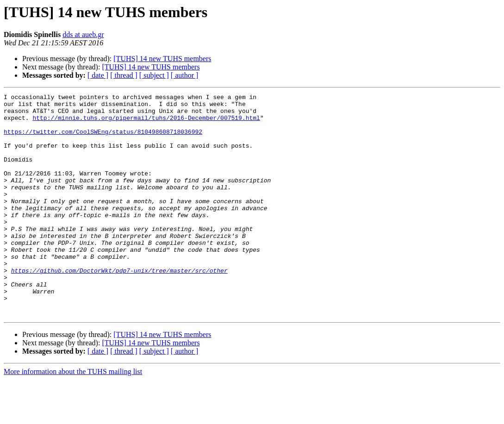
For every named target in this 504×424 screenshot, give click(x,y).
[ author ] (185, 75)
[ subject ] (154, 75)
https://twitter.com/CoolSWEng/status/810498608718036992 (103, 140)
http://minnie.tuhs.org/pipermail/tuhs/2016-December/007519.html (146, 123)
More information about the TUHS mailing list (73, 416)
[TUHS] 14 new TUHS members (162, 59)
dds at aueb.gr (83, 34)
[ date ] (98, 75)
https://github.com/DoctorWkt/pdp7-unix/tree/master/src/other (119, 306)
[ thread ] (124, 75)
